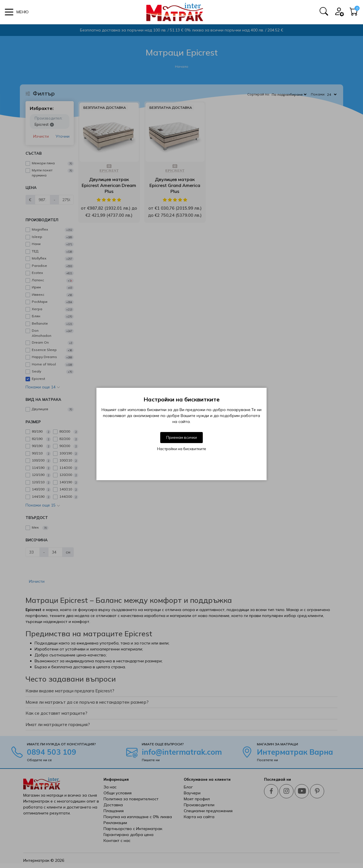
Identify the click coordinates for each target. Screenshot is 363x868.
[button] (17, 12)
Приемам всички (181, 437)
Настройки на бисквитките (182, 449)
